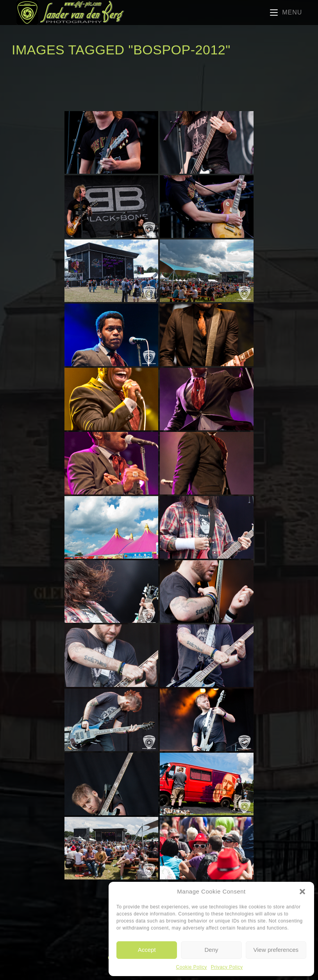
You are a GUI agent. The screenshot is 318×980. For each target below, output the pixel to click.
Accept (147, 950)
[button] (302, 892)
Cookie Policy (192, 967)
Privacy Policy (227, 967)
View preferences (276, 950)
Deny (211, 950)
